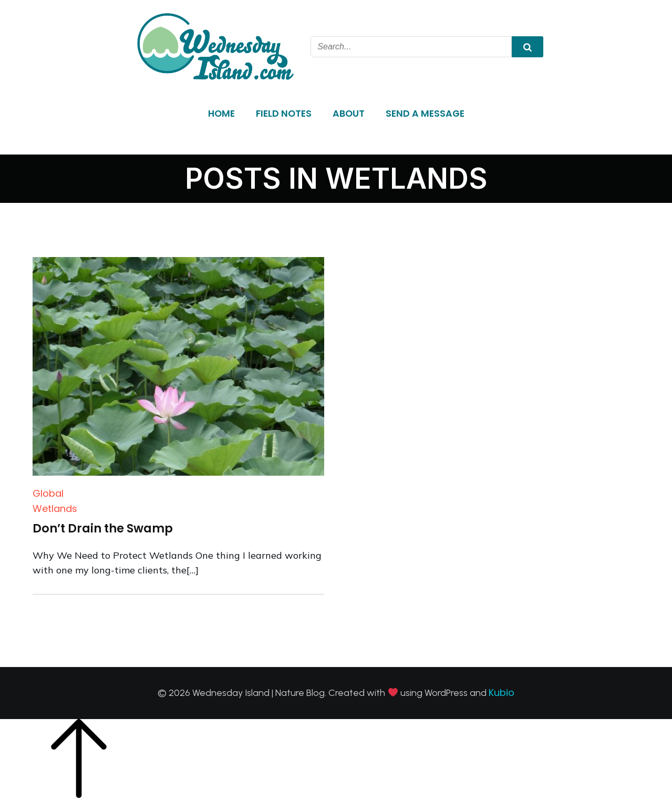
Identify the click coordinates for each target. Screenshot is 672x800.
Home (221, 114)
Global (48, 493)
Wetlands (55, 509)
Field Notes (284, 114)
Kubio (502, 693)
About (349, 114)
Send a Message (425, 114)
